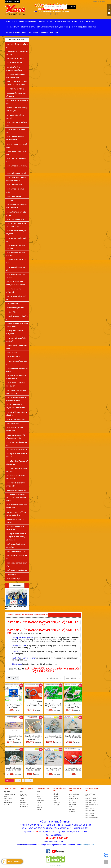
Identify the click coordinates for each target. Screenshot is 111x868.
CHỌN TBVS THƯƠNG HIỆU (15, 219)
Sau (31, 780)
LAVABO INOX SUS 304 (13, 196)
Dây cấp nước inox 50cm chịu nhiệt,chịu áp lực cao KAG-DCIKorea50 (14, 738)
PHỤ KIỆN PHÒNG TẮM (76, 790)
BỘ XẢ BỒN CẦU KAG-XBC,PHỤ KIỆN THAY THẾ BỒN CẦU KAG (16, 83)
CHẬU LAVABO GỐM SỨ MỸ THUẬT (15, 191)
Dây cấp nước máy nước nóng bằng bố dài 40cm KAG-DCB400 (14, 706)
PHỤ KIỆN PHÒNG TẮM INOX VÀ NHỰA (16, 444)
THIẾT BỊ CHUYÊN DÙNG (62, 22)
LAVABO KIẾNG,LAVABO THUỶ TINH (16, 153)
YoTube (75, 22)
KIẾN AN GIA (54, 32)
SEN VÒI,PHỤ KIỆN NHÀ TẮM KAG (26, 22)
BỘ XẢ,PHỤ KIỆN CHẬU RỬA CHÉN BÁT (15, 521)
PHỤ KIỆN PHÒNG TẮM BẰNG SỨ (16, 450)
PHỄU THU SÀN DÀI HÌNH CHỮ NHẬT (16, 240)
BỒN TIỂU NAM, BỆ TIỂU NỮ (15, 89)
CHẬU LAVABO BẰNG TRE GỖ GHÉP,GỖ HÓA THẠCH (16, 179)
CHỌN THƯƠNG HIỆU (13, 579)
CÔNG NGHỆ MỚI (11, 575)
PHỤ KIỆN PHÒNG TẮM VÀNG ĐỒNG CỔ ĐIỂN (15, 477)
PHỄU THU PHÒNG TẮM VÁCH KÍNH (16, 261)
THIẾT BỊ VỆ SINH (27, 789)
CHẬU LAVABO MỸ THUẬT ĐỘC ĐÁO (16, 160)
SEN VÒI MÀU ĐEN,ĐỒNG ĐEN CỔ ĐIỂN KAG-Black (17, 377)
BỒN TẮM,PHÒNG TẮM (28, 27)
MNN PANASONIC (91, 811)
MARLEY (56, 801)
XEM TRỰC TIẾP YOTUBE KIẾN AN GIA (17, 46)
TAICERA (7, 805)
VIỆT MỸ (39, 805)
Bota (60, 866)
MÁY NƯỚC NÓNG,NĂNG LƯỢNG (16, 32)
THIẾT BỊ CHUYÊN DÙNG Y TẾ (15, 552)
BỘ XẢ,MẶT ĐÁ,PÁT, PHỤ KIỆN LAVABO (16, 214)
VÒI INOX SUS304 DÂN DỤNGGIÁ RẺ (16, 363)
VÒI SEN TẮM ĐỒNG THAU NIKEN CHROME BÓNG (17, 325)
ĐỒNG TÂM (7, 792)
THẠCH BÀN (8, 798)
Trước (8, 780)
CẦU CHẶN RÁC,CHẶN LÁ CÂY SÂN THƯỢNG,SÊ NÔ (16, 225)
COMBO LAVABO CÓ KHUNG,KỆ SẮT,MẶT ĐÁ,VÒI (16, 109)
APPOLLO (56, 805)
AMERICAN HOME (10, 794)
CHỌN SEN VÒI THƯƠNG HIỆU (16, 419)
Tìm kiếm (72, 7)
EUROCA (56, 796)
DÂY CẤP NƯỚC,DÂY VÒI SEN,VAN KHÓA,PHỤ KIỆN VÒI (15, 406)
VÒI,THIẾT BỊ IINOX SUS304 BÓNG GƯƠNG (17, 370)
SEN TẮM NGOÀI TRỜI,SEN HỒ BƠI (16, 298)
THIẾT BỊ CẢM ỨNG (12, 424)
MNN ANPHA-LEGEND (92, 818)
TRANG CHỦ (10, 22)
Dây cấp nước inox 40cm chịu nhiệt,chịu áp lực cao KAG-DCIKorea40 (73, 706)
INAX (22, 792)
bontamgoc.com (87, 845)
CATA (38, 794)
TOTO (22, 798)
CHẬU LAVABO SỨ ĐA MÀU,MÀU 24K (16, 168)
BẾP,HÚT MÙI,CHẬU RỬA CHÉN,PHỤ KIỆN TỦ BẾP (53, 27)
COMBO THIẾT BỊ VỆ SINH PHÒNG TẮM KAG (17, 53)
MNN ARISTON (90, 809)
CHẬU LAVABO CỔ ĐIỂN (14, 185)
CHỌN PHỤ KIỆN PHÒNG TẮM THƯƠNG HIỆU (15, 485)
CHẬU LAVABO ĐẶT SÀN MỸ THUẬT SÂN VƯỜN (15, 138)
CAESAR (56, 798)
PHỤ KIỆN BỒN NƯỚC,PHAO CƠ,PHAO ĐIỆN (15, 528)
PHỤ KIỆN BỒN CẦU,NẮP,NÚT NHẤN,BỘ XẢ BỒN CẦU (15, 76)
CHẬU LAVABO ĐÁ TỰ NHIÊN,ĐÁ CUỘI (16, 124)
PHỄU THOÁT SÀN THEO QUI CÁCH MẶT (15, 254)
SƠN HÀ (39, 803)
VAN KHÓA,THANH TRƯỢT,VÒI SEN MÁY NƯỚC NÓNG (16, 514)
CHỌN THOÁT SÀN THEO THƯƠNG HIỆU (14, 291)
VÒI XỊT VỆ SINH (11, 353)
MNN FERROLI (90, 813)
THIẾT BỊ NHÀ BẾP (43, 789)
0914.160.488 (14, 861)
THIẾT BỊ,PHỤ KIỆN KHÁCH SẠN (16, 570)
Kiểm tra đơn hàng (99, 1)
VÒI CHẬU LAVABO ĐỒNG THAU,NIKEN (14, 332)
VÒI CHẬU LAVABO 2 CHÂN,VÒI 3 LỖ (17, 318)
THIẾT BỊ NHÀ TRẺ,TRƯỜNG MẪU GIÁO (16, 565)
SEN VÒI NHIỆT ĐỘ (12, 304)
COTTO (23, 800)
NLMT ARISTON (90, 803)
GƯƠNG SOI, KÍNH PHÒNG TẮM (16, 490)
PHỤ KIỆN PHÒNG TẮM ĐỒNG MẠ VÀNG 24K (17, 455)
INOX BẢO (72, 796)
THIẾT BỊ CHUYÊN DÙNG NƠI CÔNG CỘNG (15, 546)
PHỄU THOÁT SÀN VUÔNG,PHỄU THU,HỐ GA (16, 232)
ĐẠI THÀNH (40, 801)
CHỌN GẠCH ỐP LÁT (12, 27)
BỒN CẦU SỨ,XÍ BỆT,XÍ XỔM (15, 59)
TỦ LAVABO (10, 201)
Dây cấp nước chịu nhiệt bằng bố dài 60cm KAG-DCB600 (53, 706)
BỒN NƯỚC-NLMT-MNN (92, 790)
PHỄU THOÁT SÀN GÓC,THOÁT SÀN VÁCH (16, 276)
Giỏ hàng (109, 10)
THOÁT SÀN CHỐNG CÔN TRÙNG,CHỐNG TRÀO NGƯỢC (15, 283)
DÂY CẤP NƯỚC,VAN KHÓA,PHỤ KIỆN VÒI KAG (16, 414)
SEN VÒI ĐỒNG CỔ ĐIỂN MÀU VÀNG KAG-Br (15, 385)
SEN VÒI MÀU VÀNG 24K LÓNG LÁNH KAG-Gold (16, 392)
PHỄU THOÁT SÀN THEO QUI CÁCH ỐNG (15, 247)
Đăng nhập (9, 1)
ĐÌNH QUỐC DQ (74, 794)
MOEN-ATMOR (74, 798)
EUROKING (56, 803)
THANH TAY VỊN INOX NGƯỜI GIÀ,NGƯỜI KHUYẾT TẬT (15, 437)
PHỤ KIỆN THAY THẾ (46, 22)
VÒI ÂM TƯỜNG (11, 312)
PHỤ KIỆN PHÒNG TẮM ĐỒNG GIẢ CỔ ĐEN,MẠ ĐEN (17, 463)
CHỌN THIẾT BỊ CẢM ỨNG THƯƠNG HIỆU (14, 429)
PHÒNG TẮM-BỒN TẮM (59, 790)
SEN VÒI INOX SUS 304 (13, 357)
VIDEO (82, 22)
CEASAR (23, 803)
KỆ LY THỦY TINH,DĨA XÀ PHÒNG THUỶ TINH (17, 470)
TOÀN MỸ (40, 807)
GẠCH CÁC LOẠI (10, 789)
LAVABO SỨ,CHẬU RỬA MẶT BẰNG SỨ (15, 117)
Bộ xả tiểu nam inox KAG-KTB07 (15, 607)
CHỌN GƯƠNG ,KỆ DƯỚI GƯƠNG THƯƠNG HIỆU (16, 506)
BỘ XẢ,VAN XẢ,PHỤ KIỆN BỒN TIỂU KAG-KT (16, 95)
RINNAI (39, 798)
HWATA (39, 809)
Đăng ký (17, 1)
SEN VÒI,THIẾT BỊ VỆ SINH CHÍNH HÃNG (83, 27)
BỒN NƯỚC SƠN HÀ (92, 798)
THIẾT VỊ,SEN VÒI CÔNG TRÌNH (38, 32)
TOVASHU (72, 811)
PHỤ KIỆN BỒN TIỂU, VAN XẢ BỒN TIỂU (17, 102)
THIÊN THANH (25, 807)
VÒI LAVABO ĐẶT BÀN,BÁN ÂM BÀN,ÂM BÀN (16, 340)
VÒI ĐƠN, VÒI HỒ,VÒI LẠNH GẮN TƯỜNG (16, 347)
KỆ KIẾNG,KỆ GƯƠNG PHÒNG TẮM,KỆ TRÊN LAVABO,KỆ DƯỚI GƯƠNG (16, 498)
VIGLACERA (8, 796)
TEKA (38, 792)
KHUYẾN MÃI (90, 22)
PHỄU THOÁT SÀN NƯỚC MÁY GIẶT (16, 269)
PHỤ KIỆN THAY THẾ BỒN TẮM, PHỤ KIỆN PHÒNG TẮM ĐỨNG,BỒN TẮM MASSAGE (17, 537)
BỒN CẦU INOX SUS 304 (14, 63)
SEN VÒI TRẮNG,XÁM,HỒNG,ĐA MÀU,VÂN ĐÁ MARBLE (16, 399)
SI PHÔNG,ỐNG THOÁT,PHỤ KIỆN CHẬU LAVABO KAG (17, 206)
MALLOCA (40, 796)
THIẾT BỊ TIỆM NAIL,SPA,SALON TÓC (16, 557)
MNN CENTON (90, 815)
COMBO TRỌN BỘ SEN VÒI (15, 308)
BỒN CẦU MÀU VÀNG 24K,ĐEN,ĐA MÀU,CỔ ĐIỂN (14, 69)
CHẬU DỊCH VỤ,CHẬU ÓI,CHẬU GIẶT (16, 131)
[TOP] (106, 862)
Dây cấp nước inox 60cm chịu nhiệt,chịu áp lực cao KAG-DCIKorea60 (34, 738)
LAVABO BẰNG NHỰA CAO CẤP (16, 173)
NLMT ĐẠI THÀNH (91, 800)
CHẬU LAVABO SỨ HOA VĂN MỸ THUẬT (16, 146)
